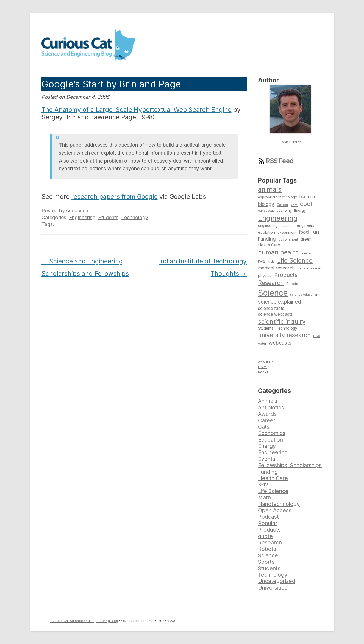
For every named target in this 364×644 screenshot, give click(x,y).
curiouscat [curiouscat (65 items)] (266, 211)
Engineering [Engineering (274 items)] (278, 218)
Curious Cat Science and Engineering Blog (84, 621)
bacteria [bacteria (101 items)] (307, 197)
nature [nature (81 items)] (303, 268)
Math (264, 497)
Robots (267, 549)
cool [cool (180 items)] (306, 204)
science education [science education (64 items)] (304, 295)
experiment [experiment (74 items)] (287, 232)
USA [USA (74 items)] (317, 336)
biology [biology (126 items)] (266, 204)
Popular (268, 523)
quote (265, 536)
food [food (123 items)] (304, 232)
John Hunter (290, 142)
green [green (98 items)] (306, 239)
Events (267, 459)
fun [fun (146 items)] (315, 232)
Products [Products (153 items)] (286, 275)
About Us (266, 362)
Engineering (82, 217)
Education (270, 440)
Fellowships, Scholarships (290, 465)
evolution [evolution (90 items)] (266, 232)
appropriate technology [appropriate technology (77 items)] (277, 197)
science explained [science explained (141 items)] (279, 302)
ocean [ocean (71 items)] (316, 268)
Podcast (268, 517)
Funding (268, 472)
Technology (135, 217)
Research (270, 543)
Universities (273, 588)
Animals (268, 401)
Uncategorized (277, 581)
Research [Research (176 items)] (271, 283)
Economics (272, 433)
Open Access (275, 510)
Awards (267, 414)
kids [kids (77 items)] (271, 261)
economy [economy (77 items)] (284, 210)
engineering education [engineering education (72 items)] (276, 226)
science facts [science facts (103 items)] (271, 308)
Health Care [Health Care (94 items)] (269, 245)
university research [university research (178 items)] (284, 335)
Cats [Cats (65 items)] (294, 205)
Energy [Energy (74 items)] (300, 210)
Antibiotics (271, 408)
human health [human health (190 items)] (278, 252)
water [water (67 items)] (262, 343)
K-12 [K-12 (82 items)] (262, 261)
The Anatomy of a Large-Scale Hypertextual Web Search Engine (137, 110)
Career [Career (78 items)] (283, 205)
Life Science (273, 491)
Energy (267, 446)
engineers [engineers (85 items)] (306, 225)
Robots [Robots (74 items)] (292, 284)
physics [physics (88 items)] (265, 275)
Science (268, 555)
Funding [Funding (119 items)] (267, 239)
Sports (266, 562)
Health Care (273, 478)
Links (262, 367)
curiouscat (78, 210)
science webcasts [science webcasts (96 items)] (275, 314)
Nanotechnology (279, 504)
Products (269, 530)
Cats (264, 427)
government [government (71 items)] (288, 240)
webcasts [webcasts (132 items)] (280, 343)
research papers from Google (114, 196)
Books (263, 372)
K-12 (263, 485)
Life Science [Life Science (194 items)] (295, 260)
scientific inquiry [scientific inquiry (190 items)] (282, 321)
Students (108, 217)
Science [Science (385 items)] (273, 293)
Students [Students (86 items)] (266, 328)
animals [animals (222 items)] (270, 189)
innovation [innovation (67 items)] (309, 253)
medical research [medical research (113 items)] (276, 268)
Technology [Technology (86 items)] (287, 328)
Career (267, 420)
